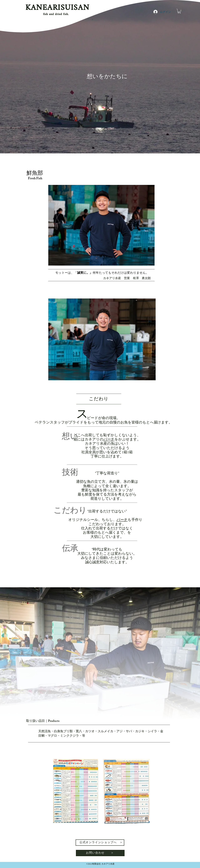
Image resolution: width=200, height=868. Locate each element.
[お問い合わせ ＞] (100, 853)
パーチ (109, 440)
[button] (179, 11)
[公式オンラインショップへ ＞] (100, 843)
